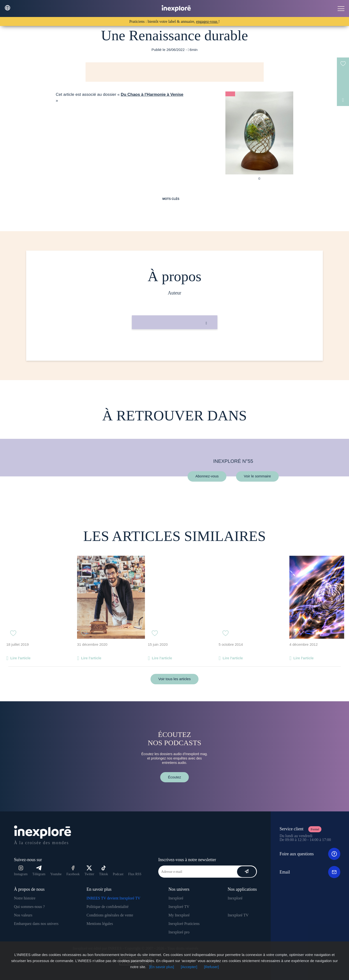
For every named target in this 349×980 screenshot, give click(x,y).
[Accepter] (189, 967)
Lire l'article (20, 658)
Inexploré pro (179, 932)
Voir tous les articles (174, 679)
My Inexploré (179, 915)
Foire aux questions (310, 854)
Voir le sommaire (257, 476)
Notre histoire (25, 898)
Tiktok (104, 871)
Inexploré (176, 898)
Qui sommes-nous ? (29, 907)
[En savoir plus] (162, 967)
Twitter (89, 871)
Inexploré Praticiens (184, 924)
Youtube (56, 874)
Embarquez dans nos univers (36, 924)
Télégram (39, 871)
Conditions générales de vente (110, 915)
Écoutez (174, 777)
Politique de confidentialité (107, 907)
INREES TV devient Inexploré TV (113, 898)
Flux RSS (135, 874)
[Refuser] (211, 967)
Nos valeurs (23, 915)
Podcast (118, 874)
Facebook (73, 871)
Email (310, 872)
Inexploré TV (179, 907)
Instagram (21, 871)
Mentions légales (100, 924)
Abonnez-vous (207, 476)
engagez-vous (207, 21)
